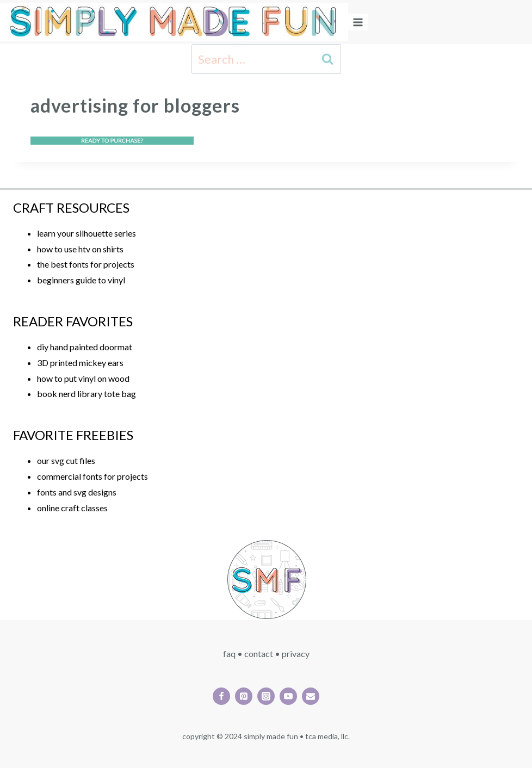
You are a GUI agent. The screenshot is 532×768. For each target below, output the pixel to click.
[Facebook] (221, 696)
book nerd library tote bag (86, 394)
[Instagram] (266, 696)
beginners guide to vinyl (81, 280)
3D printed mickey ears (80, 363)
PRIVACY (296, 654)
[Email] (311, 696)
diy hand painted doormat (85, 347)
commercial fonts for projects (92, 476)
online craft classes (72, 508)
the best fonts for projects (86, 264)
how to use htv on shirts (80, 249)
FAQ (229, 654)
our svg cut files (66, 460)
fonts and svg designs (77, 492)
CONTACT (259, 654)
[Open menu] (358, 22)
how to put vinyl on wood (83, 378)
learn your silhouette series (86, 233)
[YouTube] (288, 696)
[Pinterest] (244, 696)
